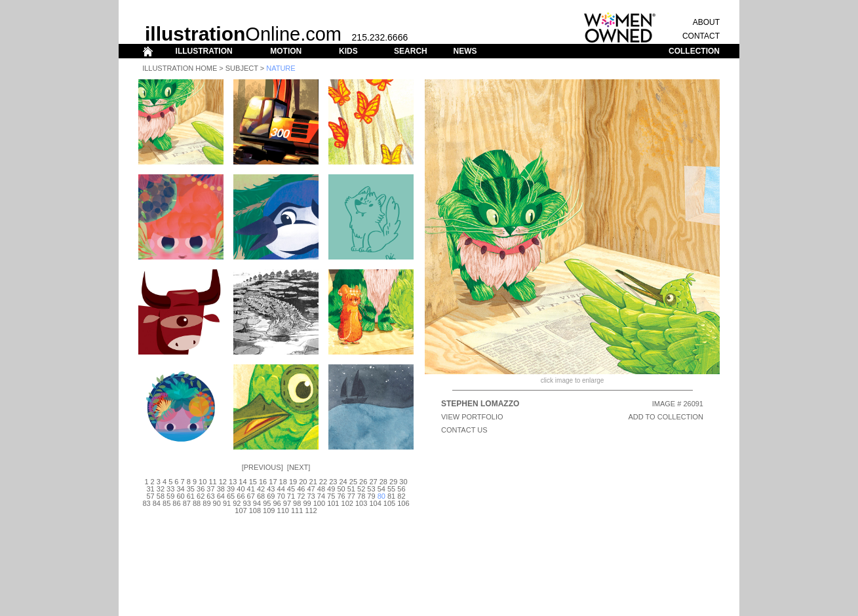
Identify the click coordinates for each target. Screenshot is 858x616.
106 (403, 503)
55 (391, 489)
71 (291, 496)
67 (251, 496)
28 (383, 482)
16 (263, 482)
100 (319, 503)
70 (281, 496)
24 (343, 482)
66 (241, 496)
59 (170, 496)
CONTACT (701, 36)
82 (401, 496)
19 (293, 482)
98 (297, 503)
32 (161, 489)
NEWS (465, 51)
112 (311, 510)
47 (311, 489)
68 (261, 496)
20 (303, 482)
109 (269, 510)
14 (243, 482)
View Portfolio (472, 417)
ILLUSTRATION (204, 51)
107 (241, 510)
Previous (263, 467)
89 (206, 503)
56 (401, 489)
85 (166, 503)
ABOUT (706, 22)
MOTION (286, 51)
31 (150, 489)
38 (221, 489)
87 (187, 503)
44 (281, 489)
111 (297, 510)
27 (373, 482)
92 (237, 503)
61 (191, 496)
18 (283, 482)
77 (351, 496)
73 (311, 496)
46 (301, 489)
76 (341, 496)
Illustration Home (180, 68)
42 (261, 489)
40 (241, 489)
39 (231, 489)
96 (277, 503)
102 (347, 503)
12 (223, 482)
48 (321, 489)
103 (361, 503)
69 (271, 496)
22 (323, 482)
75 (331, 496)
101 (333, 503)
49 (331, 489)
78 (361, 496)
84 (157, 503)
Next (299, 467)
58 (161, 496)
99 (307, 503)
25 (353, 482)
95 (267, 503)
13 (233, 482)
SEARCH (411, 51)
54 (381, 489)
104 (375, 503)
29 (393, 482)
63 (210, 496)
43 (271, 489)
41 (251, 489)
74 (321, 496)
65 (231, 496)
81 (391, 496)
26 (363, 482)
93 (247, 503)
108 (255, 510)
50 (341, 489)
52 (361, 489)
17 (273, 482)
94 (257, 503)
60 (180, 496)
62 (201, 496)
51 (351, 489)
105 (389, 503)
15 (253, 482)
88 (197, 503)
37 (210, 489)
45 (291, 489)
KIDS (348, 51)
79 (371, 496)
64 (221, 496)
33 (170, 489)
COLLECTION (694, 51)
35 (191, 489)
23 (333, 482)
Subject (242, 68)
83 (146, 503)
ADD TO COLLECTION (666, 417)
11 (212, 482)
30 (403, 482)
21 (313, 482)
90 (217, 503)
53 (371, 489)
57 (150, 496)
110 (283, 510)
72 (301, 496)
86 (176, 503)
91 (227, 503)
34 (180, 489)
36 (201, 489)
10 (203, 482)
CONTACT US (464, 430)
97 (287, 503)
